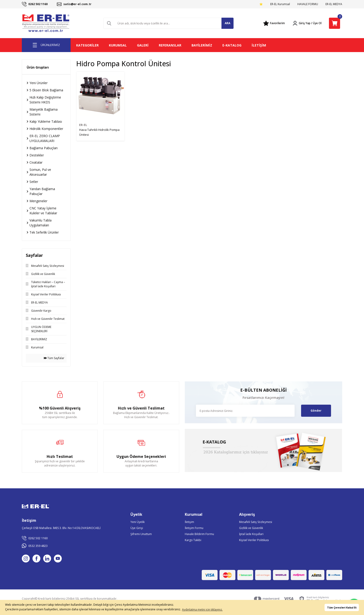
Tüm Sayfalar (54, 358)
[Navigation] (46, 45)
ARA (227, 23)
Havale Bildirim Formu (199, 534)
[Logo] (46, 23)
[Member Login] (301, 23)
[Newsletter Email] (245, 411)
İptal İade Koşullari (251, 534)
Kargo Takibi (193, 540)
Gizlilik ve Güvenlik (251, 528)
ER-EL (83, 125)
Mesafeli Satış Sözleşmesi (256, 522)
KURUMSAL (118, 45)
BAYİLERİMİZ (202, 45)
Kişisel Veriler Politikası (254, 540)
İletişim (189, 522)
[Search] (168, 23)
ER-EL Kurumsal (280, 4)
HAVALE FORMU (308, 4)
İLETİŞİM (259, 45)
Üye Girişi (137, 528)
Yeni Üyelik (138, 522)
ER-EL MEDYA (334, 4)
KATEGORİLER (87, 45)
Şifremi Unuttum (141, 534)
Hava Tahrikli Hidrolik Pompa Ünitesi (99, 132)
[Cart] (335, 23)
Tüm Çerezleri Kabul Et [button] (342, 607)
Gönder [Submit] (316, 411)
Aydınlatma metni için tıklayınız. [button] (202, 610)
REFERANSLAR (170, 45)
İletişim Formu (194, 528)
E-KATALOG (232, 45)
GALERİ (143, 45)
